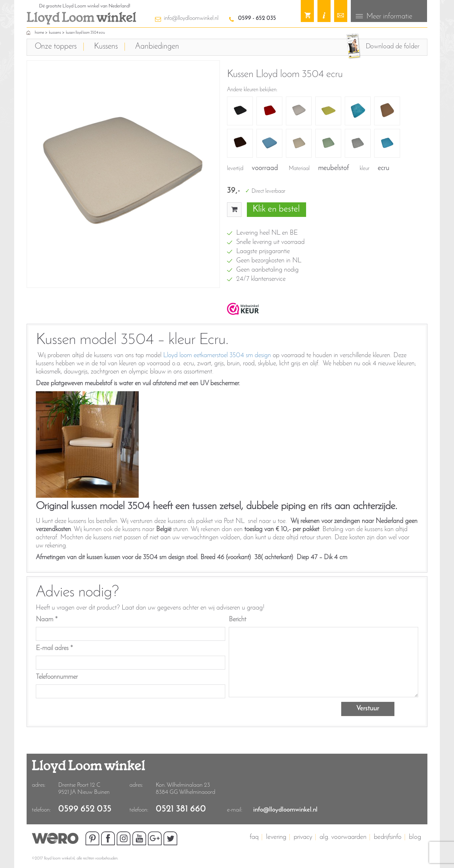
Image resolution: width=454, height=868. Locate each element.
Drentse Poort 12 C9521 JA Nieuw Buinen (84, 788)
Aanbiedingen (157, 46)
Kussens (55, 32)
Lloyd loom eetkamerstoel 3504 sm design (217, 355)
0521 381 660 (181, 809)
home (39, 32)
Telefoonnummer (57, 676)
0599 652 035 (85, 809)
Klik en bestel (276, 209)
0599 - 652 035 (257, 18)
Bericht (237, 619)
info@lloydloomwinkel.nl (191, 18)
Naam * (47, 619)
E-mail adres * (54, 648)
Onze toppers (56, 46)
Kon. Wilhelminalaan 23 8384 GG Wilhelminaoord (186, 788)
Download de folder (392, 46)
